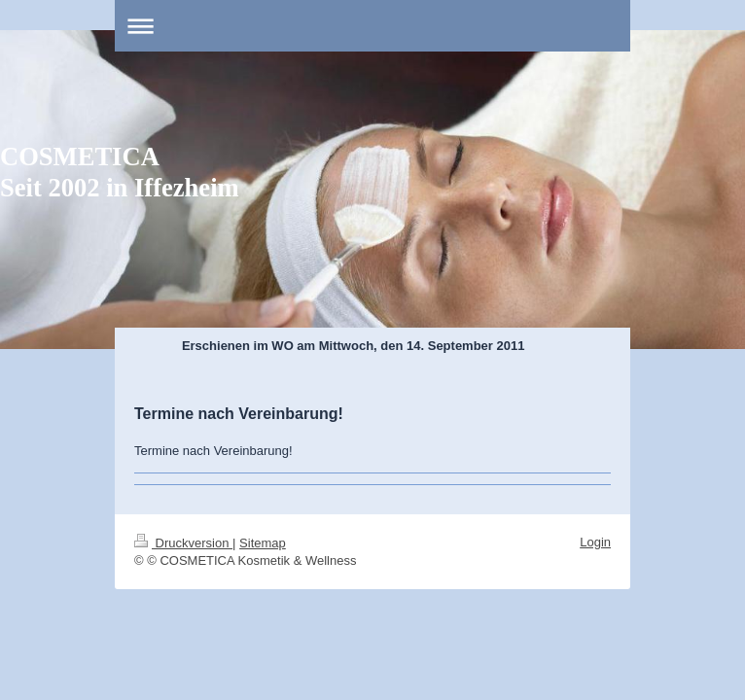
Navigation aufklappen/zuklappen (372, 26)
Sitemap (263, 543)
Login (595, 542)
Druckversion (183, 543)
